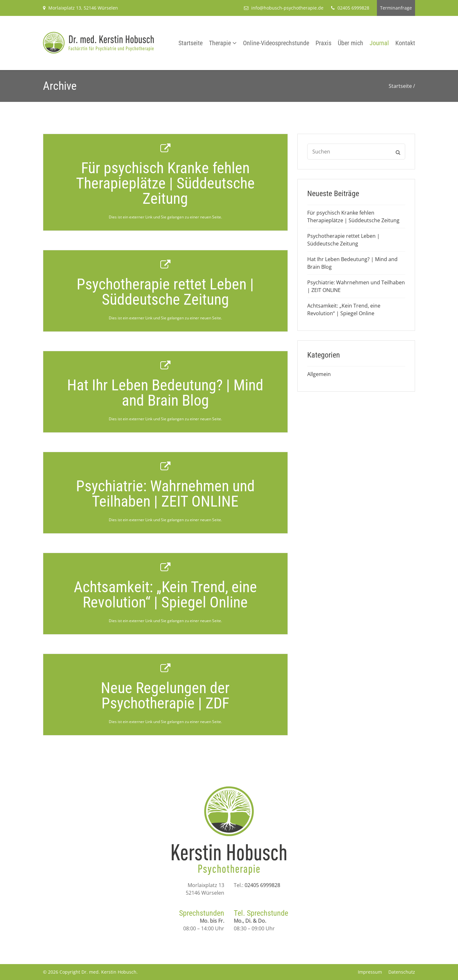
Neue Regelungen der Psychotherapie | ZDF (165, 696)
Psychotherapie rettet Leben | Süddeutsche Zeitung (165, 292)
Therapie (220, 43)
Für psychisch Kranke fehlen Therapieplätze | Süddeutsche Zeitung (165, 183)
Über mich (350, 43)
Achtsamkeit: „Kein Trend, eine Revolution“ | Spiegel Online (165, 595)
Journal (379, 43)
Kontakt (405, 43)
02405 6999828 (262, 885)
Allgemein (319, 374)
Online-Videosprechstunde (276, 43)
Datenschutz (402, 972)
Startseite (191, 43)
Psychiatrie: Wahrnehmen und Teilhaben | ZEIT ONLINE (165, 494)
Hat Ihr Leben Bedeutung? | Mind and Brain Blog (165, 393)
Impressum (370, 972)
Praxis (323, 43)
